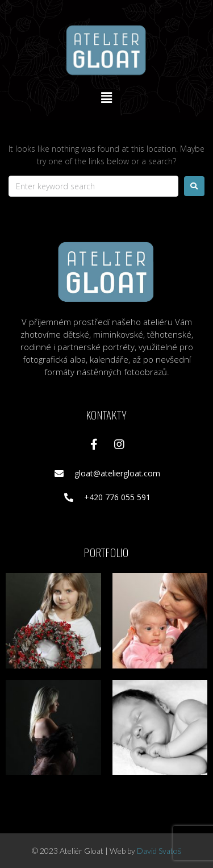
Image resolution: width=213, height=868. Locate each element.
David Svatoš (159, 851)
